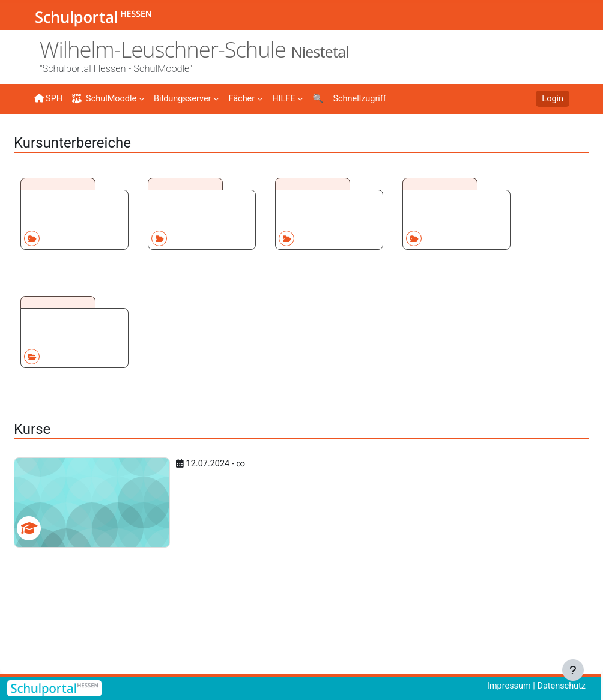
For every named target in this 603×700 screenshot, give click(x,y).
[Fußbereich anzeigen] (573, 670)
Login (552, 99)
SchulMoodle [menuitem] (106, 99)
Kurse (82, 136)
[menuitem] (189, 98)
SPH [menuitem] (49, 98)
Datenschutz (560, 686)
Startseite (53, 139)
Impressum (506, 686)
